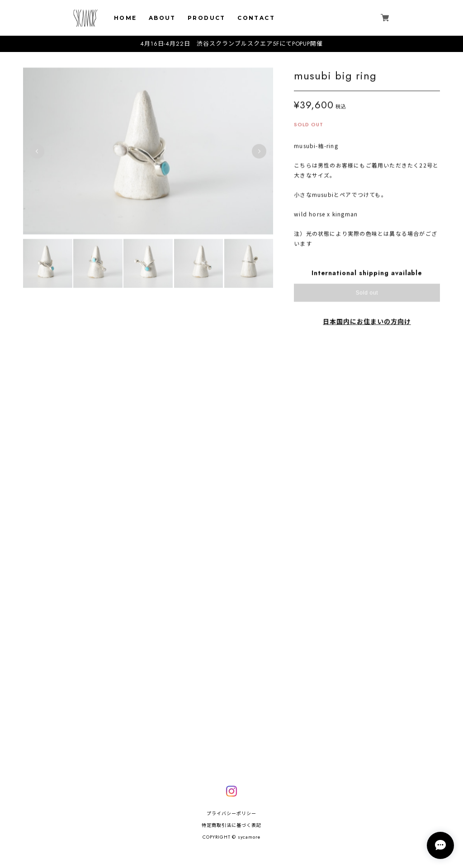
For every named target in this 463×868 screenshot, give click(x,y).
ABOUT (162, 18)
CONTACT (256, 18)
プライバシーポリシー (231, 814)
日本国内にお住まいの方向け (367, 324)
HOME (125, 18)
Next (259, 154)
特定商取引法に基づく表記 (231, 825)
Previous (37, 154)
